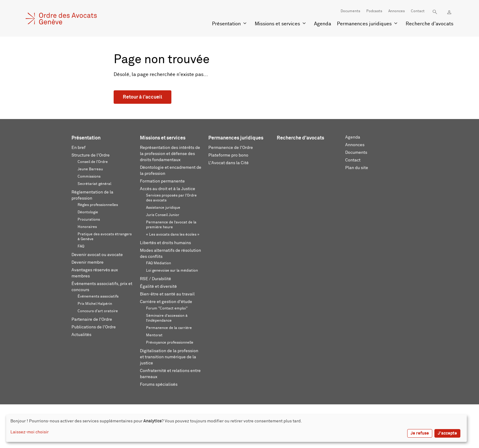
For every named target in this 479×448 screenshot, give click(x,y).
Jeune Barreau (90, 169)
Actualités (81, 335)
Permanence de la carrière (169, 328)
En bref (79, 148)
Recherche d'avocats (430, 24)
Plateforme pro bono (228, 155)
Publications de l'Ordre (94, 327)
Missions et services (277, 24)
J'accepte (447, 433)
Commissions (89, 177)
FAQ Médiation (159, 263)
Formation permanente (162, 181)
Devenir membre (88, 262)
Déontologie (88, 212)
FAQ (81, 247)
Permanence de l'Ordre (231, 148)
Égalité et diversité (158, 287)
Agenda (323, 24)
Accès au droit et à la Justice (168, 189)
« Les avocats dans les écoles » (173, 235)
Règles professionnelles (98, 205)
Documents (350, 11)
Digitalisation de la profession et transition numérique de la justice (169, 357)
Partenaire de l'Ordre (92, 320)
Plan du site (357, 168)
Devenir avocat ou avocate (97, 255)
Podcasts (374, 11)
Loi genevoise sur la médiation (172, 271)
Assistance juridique (163, 208)
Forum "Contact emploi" (167, 309)
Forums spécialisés (159, 385)
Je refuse (420, 433)
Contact (418, 11)
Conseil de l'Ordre (93, 162)
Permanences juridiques (364, 24)
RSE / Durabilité (155, 279)
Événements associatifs (98, 297)
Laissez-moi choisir (29, 432)
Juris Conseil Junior (163, 215)
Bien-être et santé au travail (167, 294)
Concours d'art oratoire (98, 311)
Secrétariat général (94, 184)
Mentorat (154, 335)
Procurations (89, 220)
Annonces (397, 11)
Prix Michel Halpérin (95, 304)
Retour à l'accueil (143, 97)
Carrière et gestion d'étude (166, 302)
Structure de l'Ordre (91, 155)
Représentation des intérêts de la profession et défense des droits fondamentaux (170, 154)
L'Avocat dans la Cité (229, 163)
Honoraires (87, 227)
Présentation (226, 24)
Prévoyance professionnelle (170, 343)
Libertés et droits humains (165, 243)
